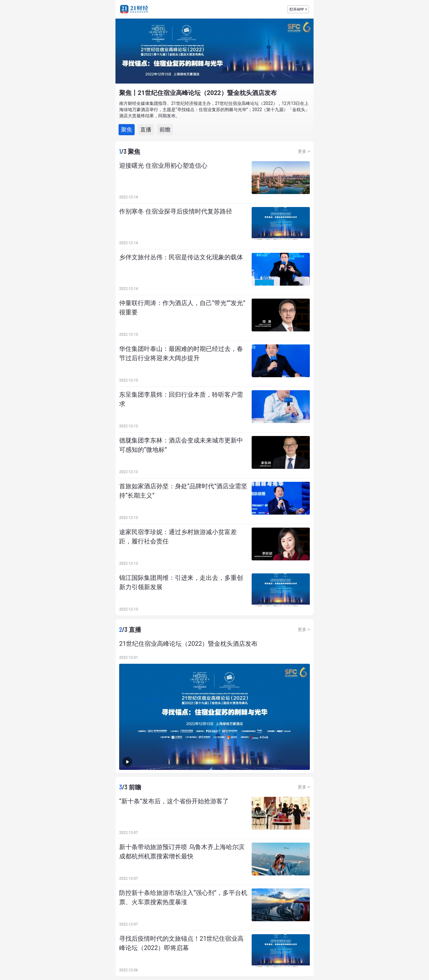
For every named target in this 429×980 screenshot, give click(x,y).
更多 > (304, 151)
